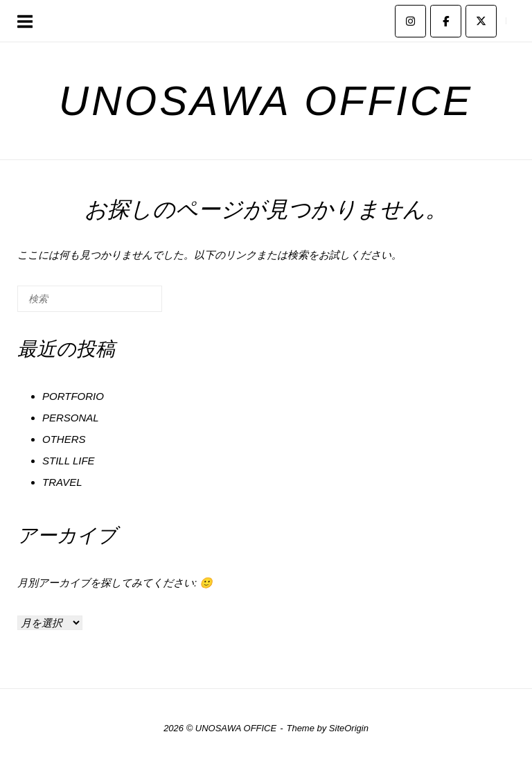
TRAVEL (62, 482)
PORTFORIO (73, 396)
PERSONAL (71, 418)
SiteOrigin (349, 728)
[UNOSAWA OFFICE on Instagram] (410, 21)
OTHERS (64, 439)
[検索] (131, 304)
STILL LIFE (69, 461)
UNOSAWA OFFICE (266, 101)
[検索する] (90, 299)
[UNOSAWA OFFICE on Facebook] (446, 21)
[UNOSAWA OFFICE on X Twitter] (481, 21)
